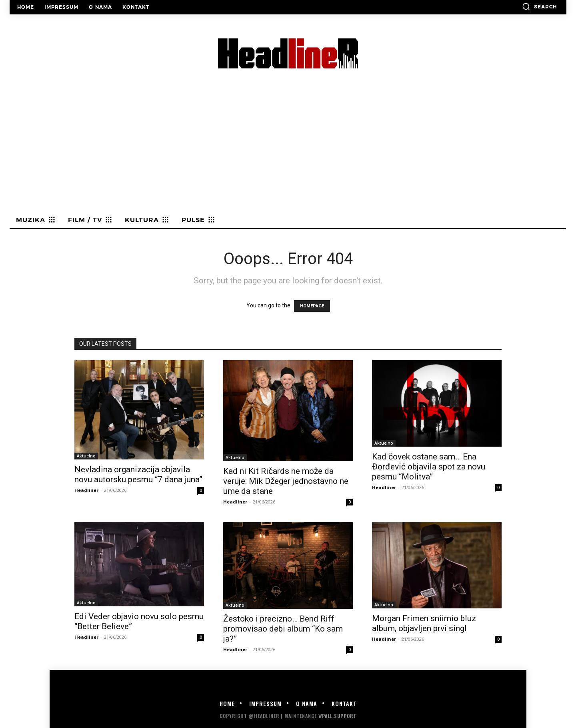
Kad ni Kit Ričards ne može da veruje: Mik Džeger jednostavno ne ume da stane (286, 481)
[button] (539, 6)
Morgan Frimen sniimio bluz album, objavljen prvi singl (424, 623)
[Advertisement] (288, 152)
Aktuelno (86, 456)
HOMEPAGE (312, 306)
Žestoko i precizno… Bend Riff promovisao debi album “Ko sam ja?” (283, 629)
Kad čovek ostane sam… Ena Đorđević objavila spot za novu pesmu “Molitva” (429, 467)
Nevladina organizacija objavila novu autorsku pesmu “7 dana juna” (138, 474)
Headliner (86, 490)
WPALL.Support (337, 716)
